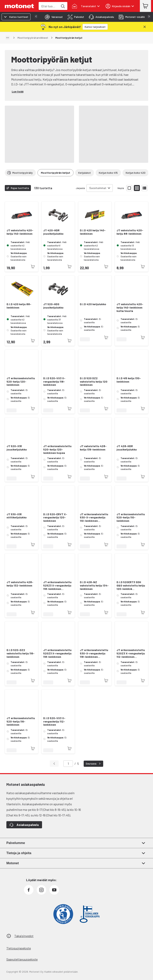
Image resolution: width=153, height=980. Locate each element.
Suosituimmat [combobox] (98, 188)
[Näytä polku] (8, 38)
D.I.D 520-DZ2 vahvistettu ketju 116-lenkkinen (21, 653)
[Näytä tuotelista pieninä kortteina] (137, 188)
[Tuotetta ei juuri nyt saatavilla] (33, 267)
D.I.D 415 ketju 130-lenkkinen (129, 380)
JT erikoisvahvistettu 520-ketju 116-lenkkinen (21, 721)
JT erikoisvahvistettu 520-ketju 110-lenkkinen (131, 518)
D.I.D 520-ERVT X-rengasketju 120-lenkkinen (55, 518)
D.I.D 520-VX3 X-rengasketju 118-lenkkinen (54, 382)
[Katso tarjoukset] (95, 27)
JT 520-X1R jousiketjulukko (17, 448)
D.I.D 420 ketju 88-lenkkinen (19, 306)
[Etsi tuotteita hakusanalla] (63, 6)
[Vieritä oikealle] (146, 173)
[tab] (53, 17)
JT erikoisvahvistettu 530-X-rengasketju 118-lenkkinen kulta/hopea (94, 653)
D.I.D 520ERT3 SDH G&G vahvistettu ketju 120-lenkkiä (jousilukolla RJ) (131, 585)
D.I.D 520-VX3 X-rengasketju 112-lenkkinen (54, 721)
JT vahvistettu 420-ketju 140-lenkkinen (20, 232)
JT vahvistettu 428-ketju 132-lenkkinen (20, 584)
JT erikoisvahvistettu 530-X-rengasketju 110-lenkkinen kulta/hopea (94, 518)
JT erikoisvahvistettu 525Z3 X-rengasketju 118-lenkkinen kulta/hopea (57, 585)
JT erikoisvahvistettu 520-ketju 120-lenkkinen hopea (57, 449)
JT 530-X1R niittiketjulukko (17, 516)
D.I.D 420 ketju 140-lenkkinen (93, 232)
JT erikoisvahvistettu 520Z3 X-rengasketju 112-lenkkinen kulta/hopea (131, 653)
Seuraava (94, 764)
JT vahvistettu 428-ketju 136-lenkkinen (93, 448)
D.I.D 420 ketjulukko (93, 304)
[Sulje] (145, 27)
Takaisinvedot (24, 936)
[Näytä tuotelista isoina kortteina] (129, 188)
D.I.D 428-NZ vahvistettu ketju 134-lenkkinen (94, 585)
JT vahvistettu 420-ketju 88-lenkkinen (130, 232)
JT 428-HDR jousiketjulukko (127, 448)
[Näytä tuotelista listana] (144, 188)
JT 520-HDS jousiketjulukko (53, 306)
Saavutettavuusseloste (22, 959)
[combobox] (49, 6)
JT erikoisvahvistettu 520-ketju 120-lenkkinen (21, 382)
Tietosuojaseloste (19, 948)
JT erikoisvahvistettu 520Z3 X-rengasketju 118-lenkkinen (57, 653)
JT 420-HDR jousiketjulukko (53, 232)
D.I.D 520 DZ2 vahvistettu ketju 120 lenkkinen (94, 382)
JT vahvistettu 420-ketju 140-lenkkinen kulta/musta (130, 308)
